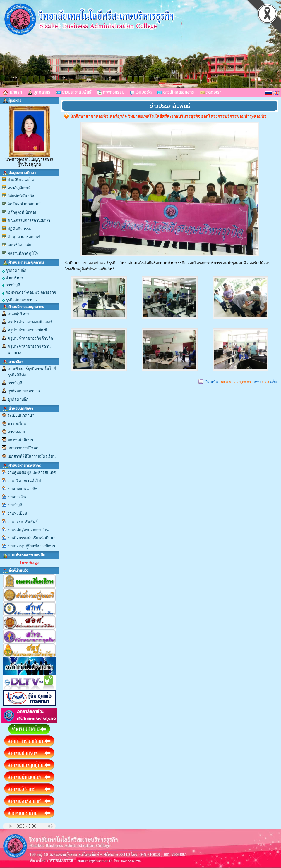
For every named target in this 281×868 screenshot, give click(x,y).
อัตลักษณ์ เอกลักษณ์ (24, 204)
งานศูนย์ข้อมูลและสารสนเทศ (32, 472)
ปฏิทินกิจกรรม (20, 229)
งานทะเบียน (17, 513)
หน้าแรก (12, 92)
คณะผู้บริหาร (18, 314)
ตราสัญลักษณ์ (19, 188)
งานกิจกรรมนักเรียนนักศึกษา (31, 538)
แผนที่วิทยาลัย (19, 245)
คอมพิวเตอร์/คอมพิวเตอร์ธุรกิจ (29, 293)
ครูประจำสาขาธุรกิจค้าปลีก (30, 338)
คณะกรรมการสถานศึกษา (29, 221)
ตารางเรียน (17, 424)
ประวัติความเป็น (21, 180)
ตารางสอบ (16, 432)
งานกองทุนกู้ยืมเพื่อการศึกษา (31, 546)
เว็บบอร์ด (141, 92)
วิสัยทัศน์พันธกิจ (21, 196)
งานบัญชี (15, 505)
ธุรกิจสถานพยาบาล (20, 300)
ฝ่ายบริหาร (13, 278)
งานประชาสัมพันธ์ (23, 522)
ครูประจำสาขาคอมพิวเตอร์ (30, 322)
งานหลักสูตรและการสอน (28, 530)
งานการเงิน (17, 497)
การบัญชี (11, 285)
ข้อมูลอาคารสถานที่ (24, 237)
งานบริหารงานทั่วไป (24, 481)
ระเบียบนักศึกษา (21, 415)
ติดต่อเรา (211, 92)
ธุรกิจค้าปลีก (14, 271)
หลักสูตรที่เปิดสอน (23, 212)
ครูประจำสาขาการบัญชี (27, 330)
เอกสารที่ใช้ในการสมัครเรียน (32, 456)
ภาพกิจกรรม (111, 92)
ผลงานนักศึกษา (20, 440)
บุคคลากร (39, 92)
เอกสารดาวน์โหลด (23, 448)
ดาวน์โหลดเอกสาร (176, 92)
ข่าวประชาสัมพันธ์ (74, 92)
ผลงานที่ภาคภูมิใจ (23, 253)
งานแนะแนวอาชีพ (23, 489)
